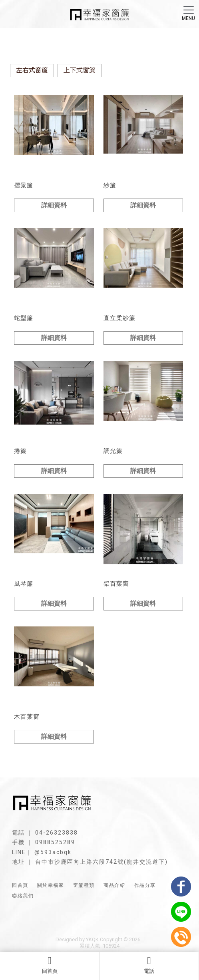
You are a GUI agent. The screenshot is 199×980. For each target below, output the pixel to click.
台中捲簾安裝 (94, 913)
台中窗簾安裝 (33, 913)
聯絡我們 (23, 896)
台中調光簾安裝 (161, 913)
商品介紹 (114, 885)
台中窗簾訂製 (64, 913)
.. (143, 939)
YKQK (92, 939)
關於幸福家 (51, 885)
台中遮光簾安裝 (126, 913)
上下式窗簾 (80, 70)
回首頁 (50, 965)
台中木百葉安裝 (100, 920)
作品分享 (145, 885)
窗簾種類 (84, 885)
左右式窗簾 (32, 70)
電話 (149, 965)
